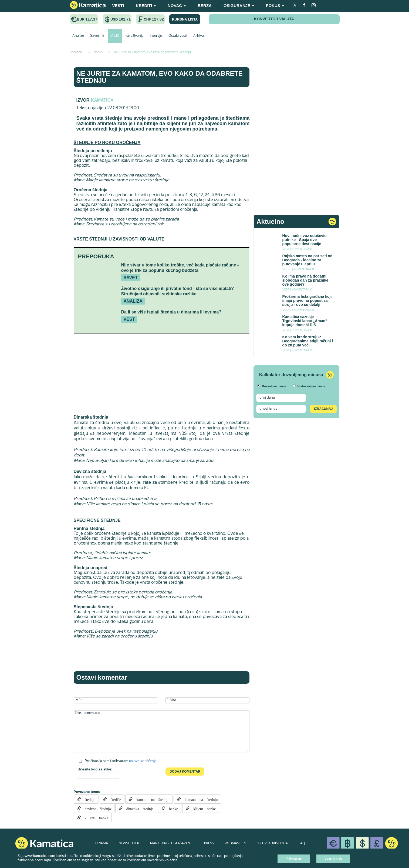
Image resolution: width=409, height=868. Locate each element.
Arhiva (199, 36)
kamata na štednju (199, 799)
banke (172, 808)
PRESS (209, 843)
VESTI (118, 6)
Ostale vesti (178, 36)
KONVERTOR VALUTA (274, 19)
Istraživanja (135, 36)
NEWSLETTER (129, 843)
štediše (114, 799)
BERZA (205, 6)
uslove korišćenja (143, 761)
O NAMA (102, 843)
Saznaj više (333, 859)
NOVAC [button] (177, 6)
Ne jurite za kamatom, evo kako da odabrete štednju (160, 77)
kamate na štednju (151, 799)
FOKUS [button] (275, 6)
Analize (78, 36)
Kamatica (102, 100)
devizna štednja (96, 808)
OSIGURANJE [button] (239, 6)
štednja (88, 799)
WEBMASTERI (235, 843)
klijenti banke (95, 817)
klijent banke (203, 808)
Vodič (115, 36)
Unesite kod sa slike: (95, 769)
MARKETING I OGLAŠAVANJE (172, 843)
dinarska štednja (138, 808)
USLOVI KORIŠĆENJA (272, 843)
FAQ (302, 843)
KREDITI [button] (146, 6)
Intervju (156, 36)
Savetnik (97, 36)
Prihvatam (294, 859)
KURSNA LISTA (185, 19)
